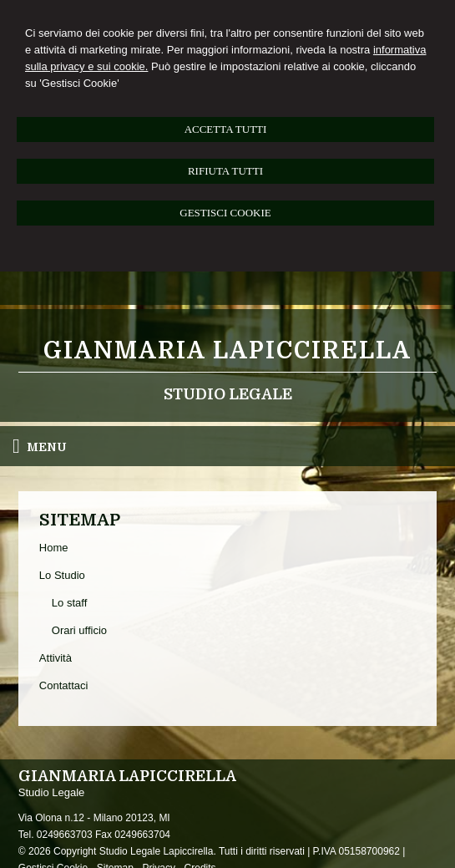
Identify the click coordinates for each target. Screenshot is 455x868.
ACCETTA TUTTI (226, 129)
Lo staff (69, 603)
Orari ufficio (79, 630)
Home (54, 548)
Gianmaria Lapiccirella (227, 351)
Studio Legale (228, 394)
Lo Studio (62, 575)
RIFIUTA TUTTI (225, 171)
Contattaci (64, 685)
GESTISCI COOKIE (225, 213)
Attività (56, 658)
